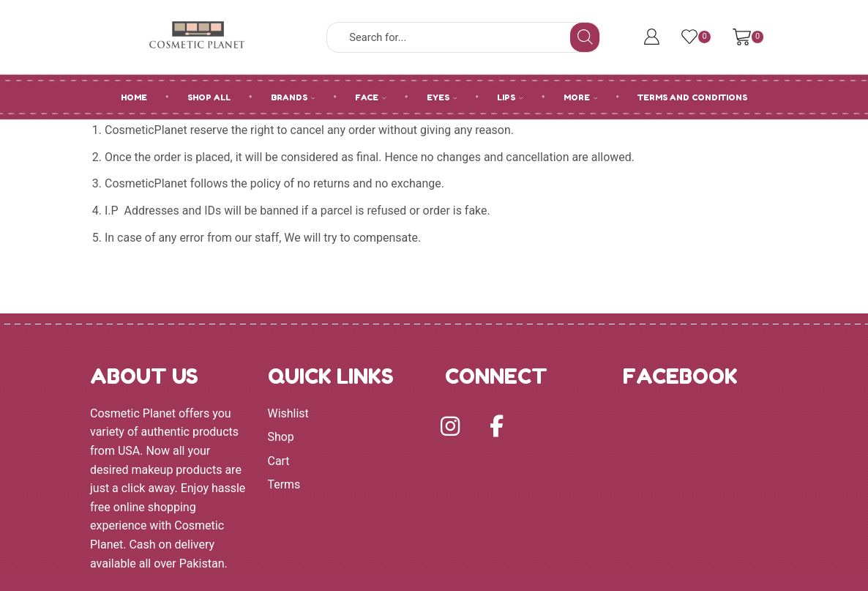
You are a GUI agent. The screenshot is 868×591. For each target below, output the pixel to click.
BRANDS (293, 97)
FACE (371, 97)
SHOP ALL (209, 97)
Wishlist (288, 413)
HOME (134, 97)
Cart (279, 461)
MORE (581, 97)
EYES (442, 97)
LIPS (510, 97)
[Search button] (585, 37)
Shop (281, 437)
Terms (284, 484)
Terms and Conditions (692, 97)
